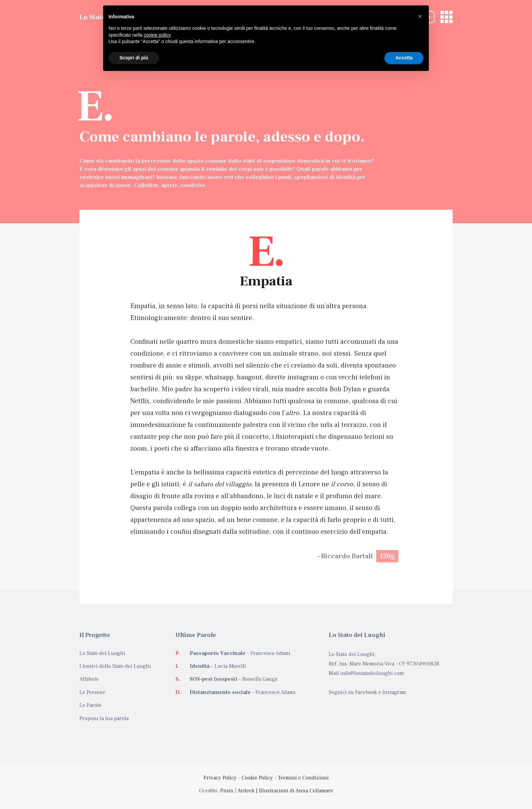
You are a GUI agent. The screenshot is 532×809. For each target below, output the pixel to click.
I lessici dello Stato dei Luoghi (115, 666)
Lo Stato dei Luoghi (102, 653)
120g (387, 556)
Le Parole (90, 705)
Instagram (394, 692)
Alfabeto (89, 679)
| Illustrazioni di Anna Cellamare (294, 791)
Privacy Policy (220, 778)
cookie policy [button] (157, 35)
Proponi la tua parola (104, 718)
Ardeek (246, 791)
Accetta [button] (404, 58)
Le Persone (92, 692)
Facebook (366, 692)
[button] (420, 16)
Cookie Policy (257, 778)
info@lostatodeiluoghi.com (372, 673)
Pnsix (227, 791)
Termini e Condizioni (303, 778)
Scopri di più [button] (134, 58)
